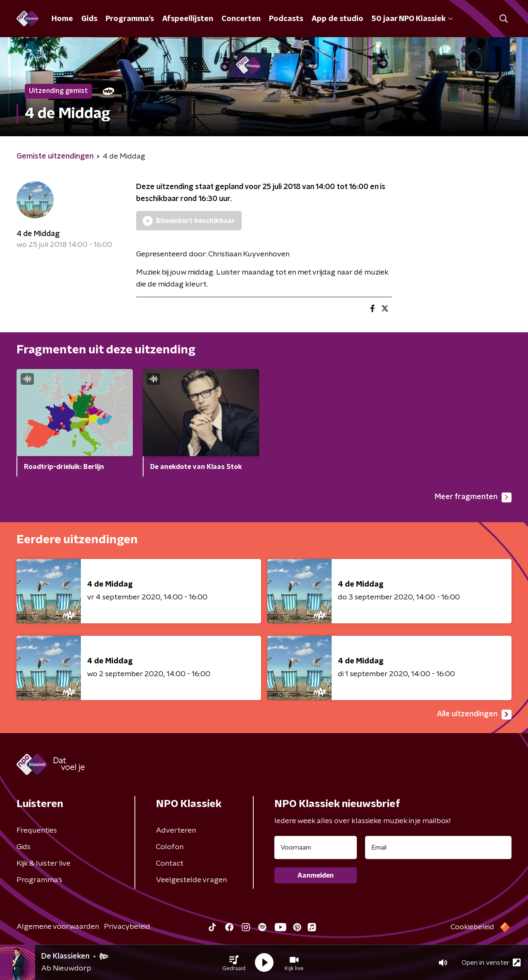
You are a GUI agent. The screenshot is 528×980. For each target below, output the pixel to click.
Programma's (130, 19)
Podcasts (286, 19)
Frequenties (37, 831)
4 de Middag (38, 234)
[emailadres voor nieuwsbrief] (438, 847)
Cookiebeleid (472, 927)
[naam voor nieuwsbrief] (316, 847)
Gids (89, 19)
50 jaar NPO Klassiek (412, 19)
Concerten (241, 19)
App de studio (337, 19)
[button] (234, 963)
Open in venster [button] (491, 962)
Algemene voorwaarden (58, 927)
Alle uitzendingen (474, 715)
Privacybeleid (127, 927)
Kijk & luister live (44, 864)
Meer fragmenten (473, 497)
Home (62, 19)
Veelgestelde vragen (191, 880)
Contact (170, 864)
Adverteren (176, 831)
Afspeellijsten (188, 19)
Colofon (170, 847)
